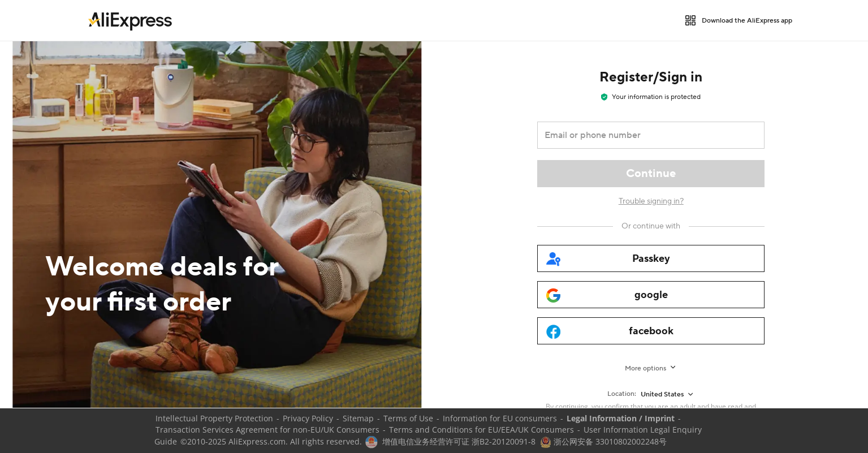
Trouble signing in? (651, 201)
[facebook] (651, 331)
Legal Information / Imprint (621, 418)
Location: (622, 394)
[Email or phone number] (643, 135)
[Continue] (651, 174)
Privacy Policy (308, 418)
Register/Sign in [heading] (651, 77)
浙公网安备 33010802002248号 (603, 441)
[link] (130, 20)
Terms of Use (408, 418)
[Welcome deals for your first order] (217, 225)
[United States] (668, 394)
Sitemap (358, 418)
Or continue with (651, 226)
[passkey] (651, 258)
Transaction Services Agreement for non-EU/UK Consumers (267, 430)
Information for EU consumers (500, 418)
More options (645, 368)
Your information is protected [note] (651, 97)
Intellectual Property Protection (214, 418)
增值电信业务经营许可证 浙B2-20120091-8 (459, 441)
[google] (651, 295)
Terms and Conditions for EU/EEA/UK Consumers (481, 430)
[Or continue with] (651, 226)
